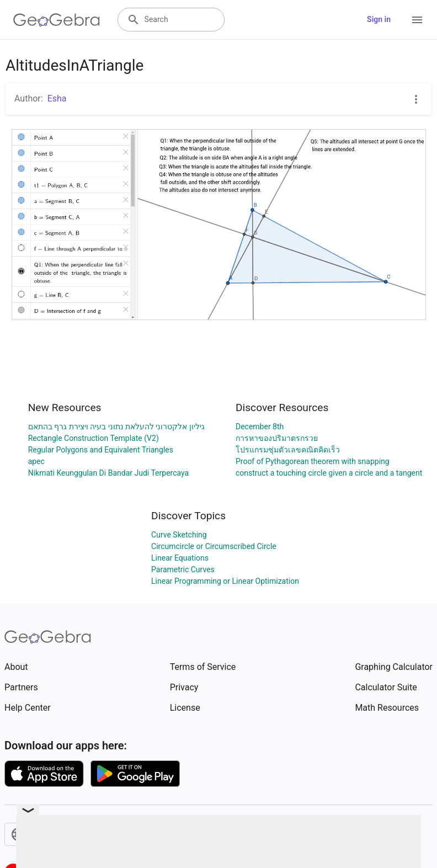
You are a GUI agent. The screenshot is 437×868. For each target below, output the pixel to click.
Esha (57, 98)
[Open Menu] (417, 20)
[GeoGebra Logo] (57, 20)
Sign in (379, 19)
